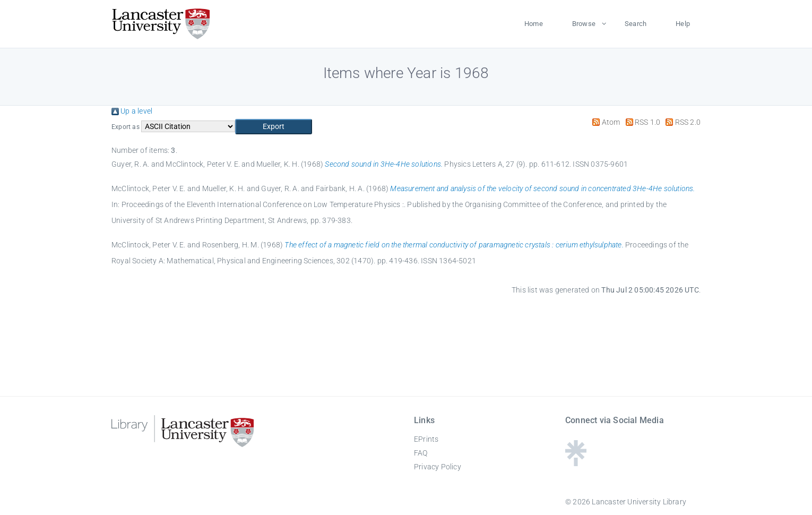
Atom (604, 122)
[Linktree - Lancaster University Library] (576, 463)
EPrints (426, 439)
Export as (126, 127)
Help (683, 24)
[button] (274, 127)
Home (534, 24)
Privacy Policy (438, 467)
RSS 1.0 (641, 122)
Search (636, 24)
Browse (584, 24)
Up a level (132, 111)
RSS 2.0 (681, 122)
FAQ (421, 453)
